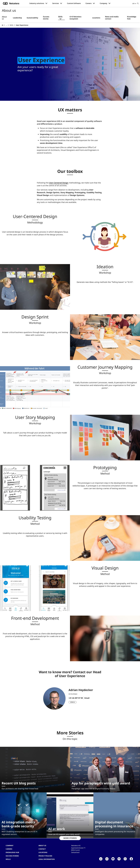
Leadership (17, 18)
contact (42, 849)
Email (87, 698)
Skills (60, 17)
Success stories (46, 18)
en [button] (133, 3)
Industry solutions (37, 3)
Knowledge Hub (132, 18)
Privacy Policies (45, 856)
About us (4, 18)
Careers (89, 3)
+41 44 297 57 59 (76, 698)
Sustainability (32, 18)
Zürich (73, 702)
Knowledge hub (12, 852)
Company (103, 3)
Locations (96, 18)
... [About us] (6, 25)
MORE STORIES (70, 838)
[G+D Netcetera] (3, 25)
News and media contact (112, 18)
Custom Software (74, 3)
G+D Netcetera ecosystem (75, 18)
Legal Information (47, 859)
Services (56, 3)
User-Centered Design (59, 183)
